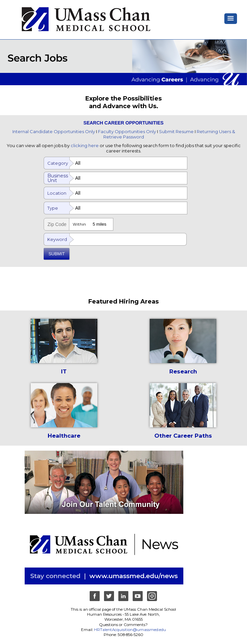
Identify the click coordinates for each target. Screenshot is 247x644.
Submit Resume (176, 131)
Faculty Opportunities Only (127, 131)
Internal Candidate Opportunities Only (54, 131)
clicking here (85, 145)
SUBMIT (56, 254)
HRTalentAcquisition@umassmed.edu (130, 630)
